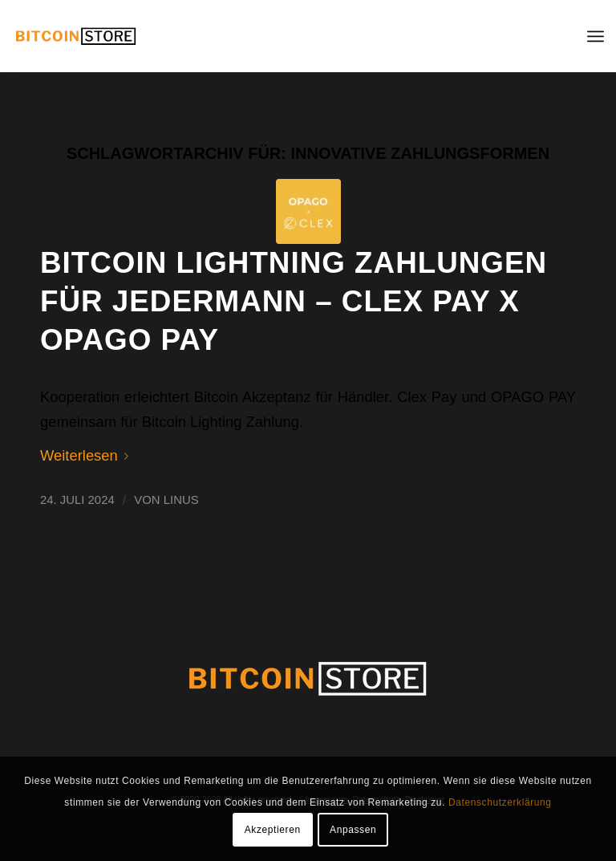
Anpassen (353, 830)
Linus (181, 500)
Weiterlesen (87, 455)
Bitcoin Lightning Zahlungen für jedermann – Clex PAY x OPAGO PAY (294, 301)
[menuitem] (596, 36)
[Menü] (596, 36)
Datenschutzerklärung (500, 802)
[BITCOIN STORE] (76, 36)
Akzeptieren (273, 830)
